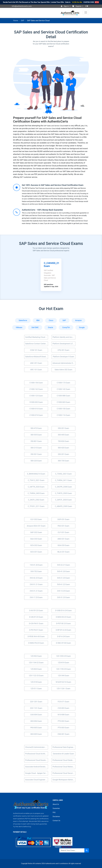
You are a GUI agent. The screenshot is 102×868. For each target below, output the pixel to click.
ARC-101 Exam (36, 370)
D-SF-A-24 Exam (63, 637)
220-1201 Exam (36, 702)
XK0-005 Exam (36, 734)
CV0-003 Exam (63, 708)
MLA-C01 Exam (63, 552)
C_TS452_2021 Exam (63, 474)
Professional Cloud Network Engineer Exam (64, 767)
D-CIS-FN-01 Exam (36, 624)
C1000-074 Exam (36, 415)
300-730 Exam (63, 461)
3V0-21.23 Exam (63, 578)
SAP (23, 21)
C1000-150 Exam (64, 409)
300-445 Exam (63, 435)
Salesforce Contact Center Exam (37, 344)
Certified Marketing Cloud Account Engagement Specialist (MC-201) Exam (37, 337)
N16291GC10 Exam (63, 682)
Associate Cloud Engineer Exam (37, 780)
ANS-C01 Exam (63, 539)
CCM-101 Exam (36, 350)
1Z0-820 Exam (36, 669)
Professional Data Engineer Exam (64, 747)
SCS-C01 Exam (36, 552)
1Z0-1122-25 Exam (36, 676)
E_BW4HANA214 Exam (36, 474)
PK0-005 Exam (36, 728)
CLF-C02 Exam (36, 519)
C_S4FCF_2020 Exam (63, 500)
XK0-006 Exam (36, 721)
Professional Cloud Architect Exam (37, 754)
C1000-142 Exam (64, 389)
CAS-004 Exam (36, 715)
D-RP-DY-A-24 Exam (63, 630)
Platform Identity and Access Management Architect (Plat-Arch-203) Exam (64, 337)
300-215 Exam (36, 448)
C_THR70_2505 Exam (63, 493)
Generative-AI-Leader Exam (63, 754)
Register (77, 6)
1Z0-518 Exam (36, 682)
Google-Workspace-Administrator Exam (64, 780)
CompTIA (66, 327)
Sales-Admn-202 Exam (63, 370)
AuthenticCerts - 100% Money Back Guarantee (42, 210)
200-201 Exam (63, 454)
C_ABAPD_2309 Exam (63, 506)
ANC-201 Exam (36, 363)
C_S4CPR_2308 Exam (63, 487)
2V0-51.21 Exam (36, 584)
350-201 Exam (63, 428)
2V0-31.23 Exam (63, 597)
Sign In (65, 6)
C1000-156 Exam (36, 383)
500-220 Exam (36, 461)
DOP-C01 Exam (63, 519)
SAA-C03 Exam (36, 539)
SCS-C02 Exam (36, 545)
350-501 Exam (36, 454)
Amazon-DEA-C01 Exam (36, 526)
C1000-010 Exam (36, 409)
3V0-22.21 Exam (63, 565)
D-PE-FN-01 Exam (36, 630)
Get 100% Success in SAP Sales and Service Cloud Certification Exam (53, 185)
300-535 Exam (36, 435)
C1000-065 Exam (64, 402)
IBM (38, 320)
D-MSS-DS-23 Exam (63, 617)
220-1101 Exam (36, 708)
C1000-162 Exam (36, 389)
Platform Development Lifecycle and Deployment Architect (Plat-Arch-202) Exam (64, 344)
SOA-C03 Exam (63, 545)
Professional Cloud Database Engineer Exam (64, 760)
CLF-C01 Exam (63, 532)
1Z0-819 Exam (63, 663)
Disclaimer (56, 816)
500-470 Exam (36, 428)
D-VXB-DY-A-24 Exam (63, 611)
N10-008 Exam (63, 715)
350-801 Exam (36, 441)
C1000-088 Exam (64, 396)
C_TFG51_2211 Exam (36, 506)
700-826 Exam (63, 441)
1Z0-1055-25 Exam (63, 656)
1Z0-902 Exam (36, 656)
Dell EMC (35, 327)
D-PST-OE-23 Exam (63, 624)
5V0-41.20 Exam (63, 571)
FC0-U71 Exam (63, 702)
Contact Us (56, 821)
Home (16, 21)
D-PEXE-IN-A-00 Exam (36, 637)
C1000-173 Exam (64, 383)
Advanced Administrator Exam (64, 363)
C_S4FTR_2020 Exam (36, 487)
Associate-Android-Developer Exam (37, 767)
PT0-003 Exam (63, 728)
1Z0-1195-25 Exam (63, 669)
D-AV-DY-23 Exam (36, 611)
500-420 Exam (63, 448)
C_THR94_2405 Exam (36, 493)
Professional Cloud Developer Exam (37, 760)
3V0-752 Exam (36, 571)
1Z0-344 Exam (63, 676)
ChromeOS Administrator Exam (37, 747)
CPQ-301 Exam (63, 350)
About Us (56, 804)
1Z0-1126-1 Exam (63, 689)
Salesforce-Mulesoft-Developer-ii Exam (37, 357)
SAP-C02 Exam (36, 532)
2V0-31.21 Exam (36, 591)
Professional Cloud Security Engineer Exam (64, 773)
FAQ (54, 812)
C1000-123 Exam (36, 396)
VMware (19, 327)
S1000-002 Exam (36, 402)
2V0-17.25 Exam (36, 597)
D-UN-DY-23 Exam (36, 617)
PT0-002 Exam (63, 721)
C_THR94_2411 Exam (63, 480)
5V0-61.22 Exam (63, 584)
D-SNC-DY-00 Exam (63, 643)
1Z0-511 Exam (36, 689)
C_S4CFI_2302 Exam (36, 500)
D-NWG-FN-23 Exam (36, 643)
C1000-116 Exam (64, 415)
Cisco (51, 320)
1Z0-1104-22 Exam (36, 663)
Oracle (50, 327)
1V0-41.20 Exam (36, 565)
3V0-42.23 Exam (36, 578)
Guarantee (56, 808)
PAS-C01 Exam (64, 526)
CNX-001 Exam (63, 734)
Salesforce (23, 320)
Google (82, 327)
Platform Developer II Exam (63, 357)
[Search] (72, 850)
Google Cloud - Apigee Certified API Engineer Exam (37, 773)
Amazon (78, 320)
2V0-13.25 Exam (63, 591)
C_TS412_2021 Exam (36, 480)
